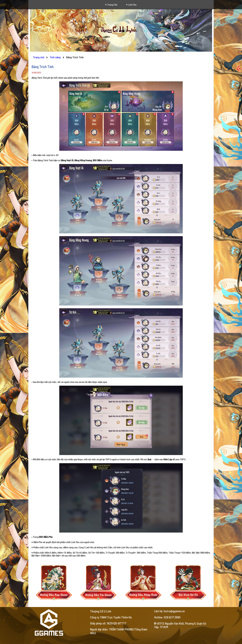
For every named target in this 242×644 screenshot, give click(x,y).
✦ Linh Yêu (131, 5)
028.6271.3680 (172, 617)
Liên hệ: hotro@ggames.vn (169, 611)
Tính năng (55, 57)
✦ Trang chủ (111, 5)
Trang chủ (39, 57)
